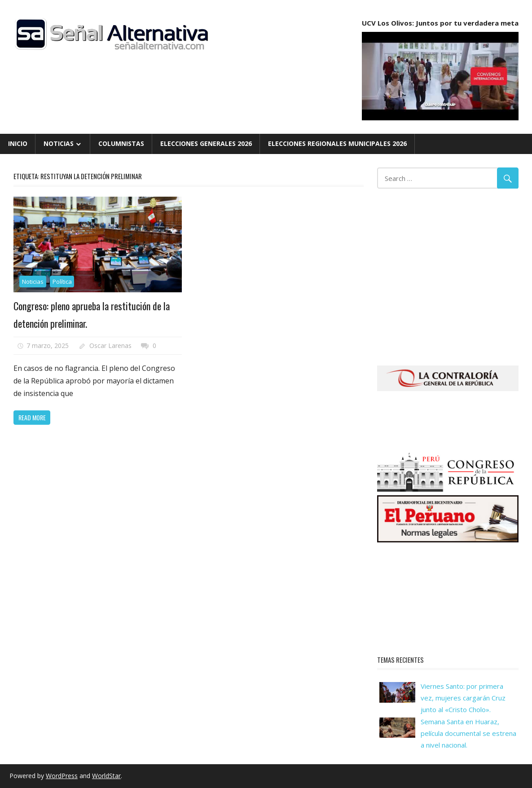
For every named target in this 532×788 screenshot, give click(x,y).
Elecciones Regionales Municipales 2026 (337, 143)
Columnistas (121, 143)
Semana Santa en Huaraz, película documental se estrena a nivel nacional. (468, 733)
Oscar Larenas (110, 346)
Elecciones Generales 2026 (206, 143)
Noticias (59, 143)
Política (62, 282)
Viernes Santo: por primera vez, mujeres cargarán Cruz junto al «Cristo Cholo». (463, 698)
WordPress (62, 776)
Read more (32, 417)
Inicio (18, 143)
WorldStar (106, 776)
